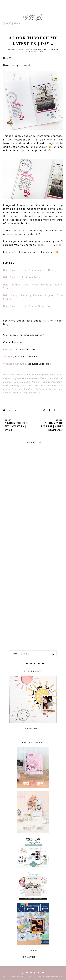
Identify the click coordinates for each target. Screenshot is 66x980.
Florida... (9, 350)
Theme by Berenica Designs (49, 977)
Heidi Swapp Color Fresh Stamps (23, 277)
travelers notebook (33, 52)
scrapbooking (39, 49)
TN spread (53, 49)
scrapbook (25, 49)
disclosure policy (44, 389)
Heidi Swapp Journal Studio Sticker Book (28, 306)
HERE (41, 245)
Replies (10, 410)
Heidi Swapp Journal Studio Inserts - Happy (30, 270)
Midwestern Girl (28, 977)
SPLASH (8, 357)
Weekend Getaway (15, 364)
